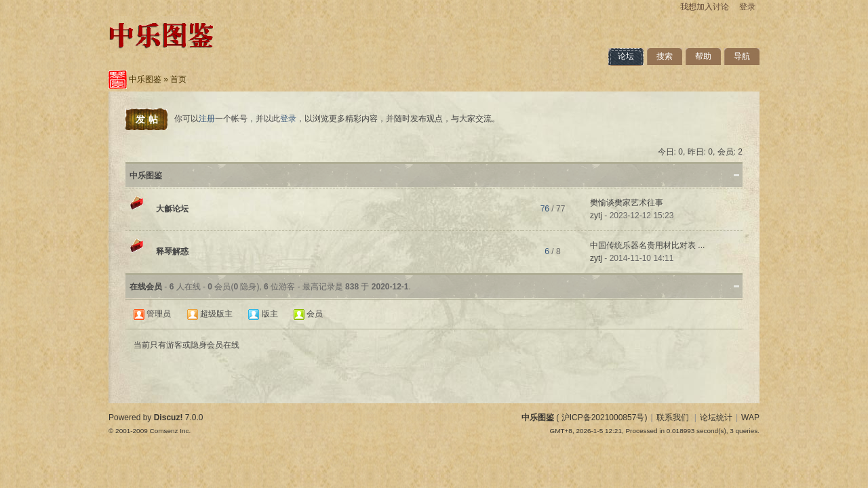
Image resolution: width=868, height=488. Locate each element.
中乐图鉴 (145, 79)
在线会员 (146, 287)
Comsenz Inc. (170, 431)
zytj (596, 216)
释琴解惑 (172, 251)
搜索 (665, 56)
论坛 (626, 56)
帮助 (703, 56)
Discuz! (169, 418)
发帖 (149, 119)
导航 (742, 56)
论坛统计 (716, 418)
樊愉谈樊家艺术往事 (627, 203)
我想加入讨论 (705, 7)
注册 (207, 119)
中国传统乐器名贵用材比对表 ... (647, 245)
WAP (750, 418)
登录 (747, 7)
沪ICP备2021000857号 (603, 418)
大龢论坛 (172, 209)
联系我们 (673, 418)
